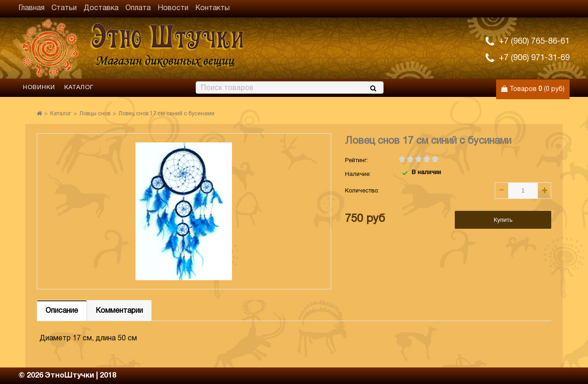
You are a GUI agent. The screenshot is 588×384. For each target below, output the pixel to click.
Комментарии (119, 311)
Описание (62, 311)
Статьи (64, 8)
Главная (31, 8)
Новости (173, 8)
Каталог (79, 88)
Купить (503, 220)
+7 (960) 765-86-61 (534, 42)
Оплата (138, 8)
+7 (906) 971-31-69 (534, 58)
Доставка (101, 8)
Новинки (39, 88)
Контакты (212, 8)
